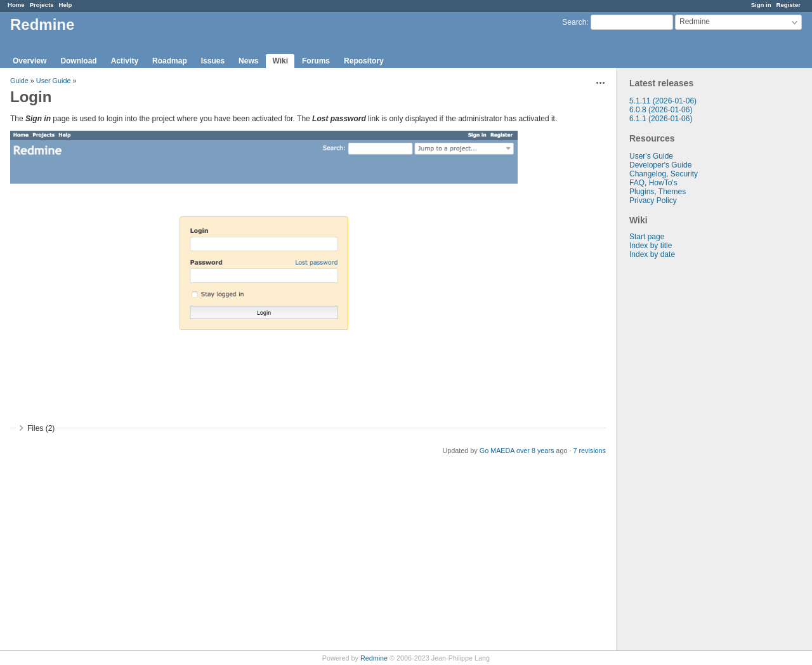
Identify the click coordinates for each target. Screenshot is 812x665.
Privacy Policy (653, 201)
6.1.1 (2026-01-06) (661, 119)
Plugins (642, 192)
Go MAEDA (497, 451)
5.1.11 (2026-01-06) (663, 101)
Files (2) (41, 428)
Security (684, 174)
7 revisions (589, 451)
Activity (125, 61)
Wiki (280, 61)
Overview (29, 61)
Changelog (648, 174)
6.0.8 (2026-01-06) (661, 110)
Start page (647, 237)
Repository (364, 61)
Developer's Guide (660, 165)
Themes (672, 192)
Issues (213, 61)
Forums (316, 61)
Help (66, 5)
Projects (42, 5)
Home (16, 5)
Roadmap (170, 61)
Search (574, 22)
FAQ (637, 183)
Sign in (761, 5)
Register (789, 5)
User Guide (54, 81)
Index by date (652, 254)
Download (78, 61)
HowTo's (663, 183)
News (248, 61)
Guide (19, 81)
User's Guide (651, 156)
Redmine (374, 658)
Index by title (651, 246)
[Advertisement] (680, 458)
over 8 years (535, 451)
